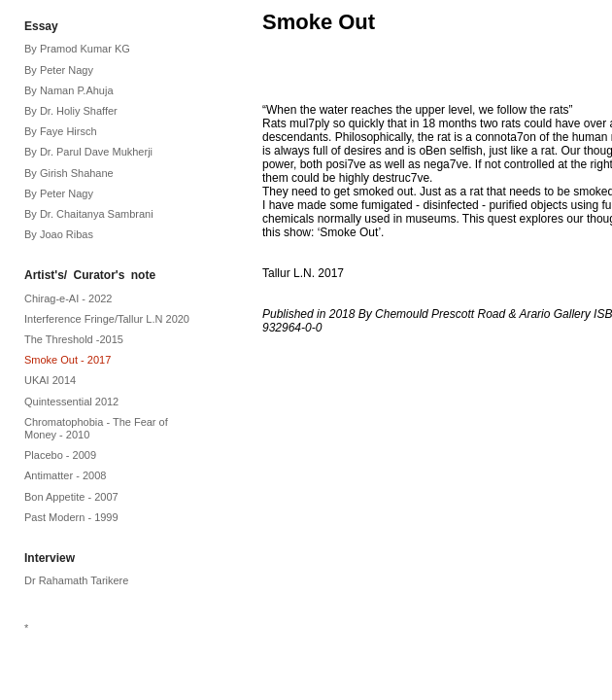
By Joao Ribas (59, 234)
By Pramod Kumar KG (77, 49)
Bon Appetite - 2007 (71, 497)
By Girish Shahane (69, 173)
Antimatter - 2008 (65, 475)
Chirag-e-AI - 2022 (68, 298)
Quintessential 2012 (71, 402)
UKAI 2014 (50, 380)
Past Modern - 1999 (71, 517)
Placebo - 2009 (60, 455)
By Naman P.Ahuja (69, 90)
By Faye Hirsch (61, 131)
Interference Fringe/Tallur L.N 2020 (107, 319)
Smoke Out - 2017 (68, 360)
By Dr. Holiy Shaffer (71, 111)
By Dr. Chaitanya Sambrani (89, 214)
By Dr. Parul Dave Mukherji (88, 152)
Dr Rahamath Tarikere (76, 580)
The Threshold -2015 (74, 339)
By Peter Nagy (59, 70)
